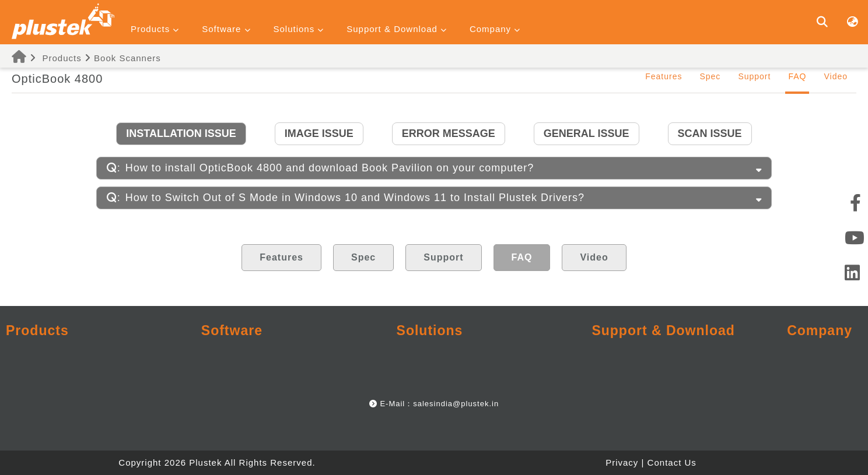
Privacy (622, 462)
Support (754, 76)
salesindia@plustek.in (456, 404)
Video (836, 76)
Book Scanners (127, 58)
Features (664, 76)
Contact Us (672, 462)
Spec (710, 76)
